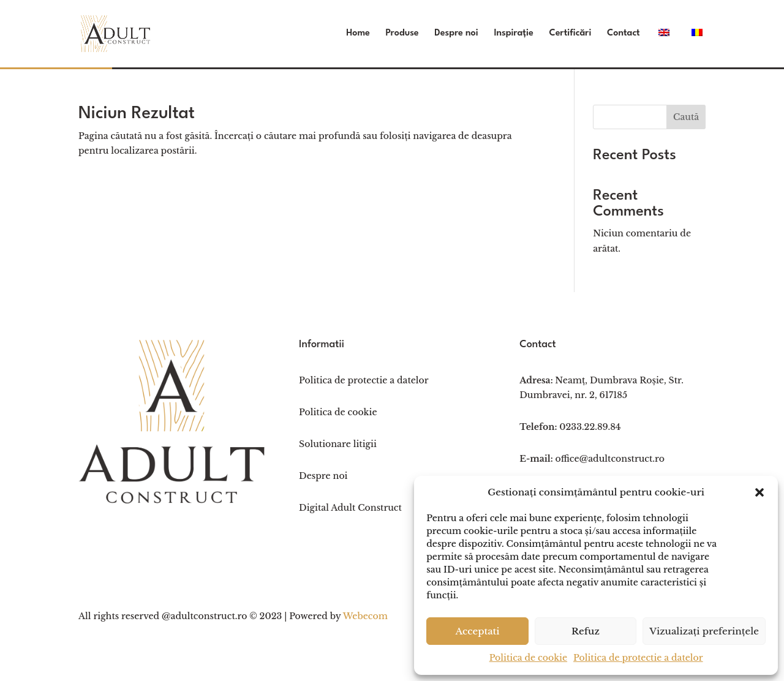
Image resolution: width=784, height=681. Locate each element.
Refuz (586, 631)
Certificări (570, 34)
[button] (759, 492)
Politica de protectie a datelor (638, 658)
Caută (686, 117)
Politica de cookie (528, 658)
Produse (402, 34)
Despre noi (456, 34)
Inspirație (513, 34)
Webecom (365, 616)
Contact (624, 34)
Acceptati (477, 631)
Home (358, 34)
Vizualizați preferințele (704, 631)
